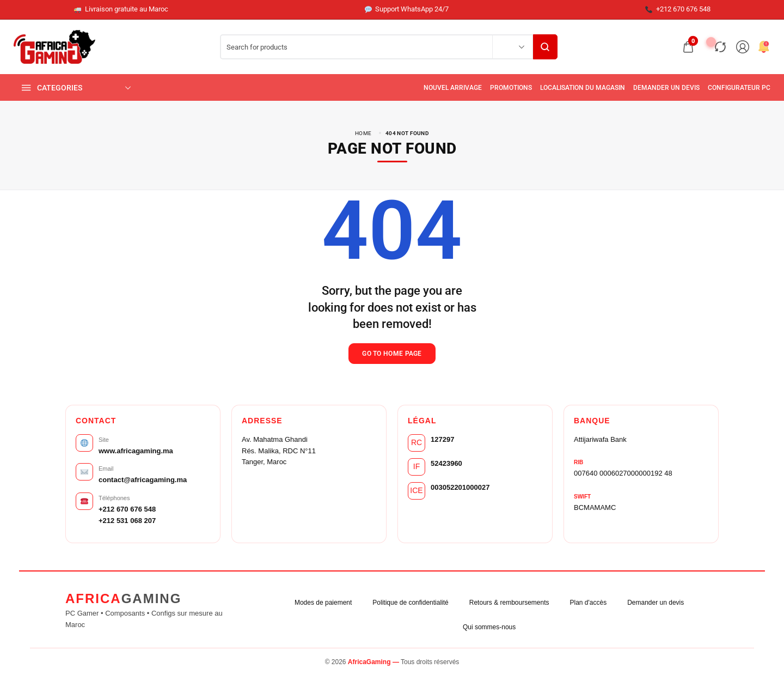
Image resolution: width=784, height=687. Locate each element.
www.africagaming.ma (136, 451)
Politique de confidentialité (410, 603)
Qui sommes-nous (489, 627)
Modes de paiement (323, 603)
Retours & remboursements (509, 603)
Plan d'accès (589, 603)
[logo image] (54, 46)
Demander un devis (656, 603)
